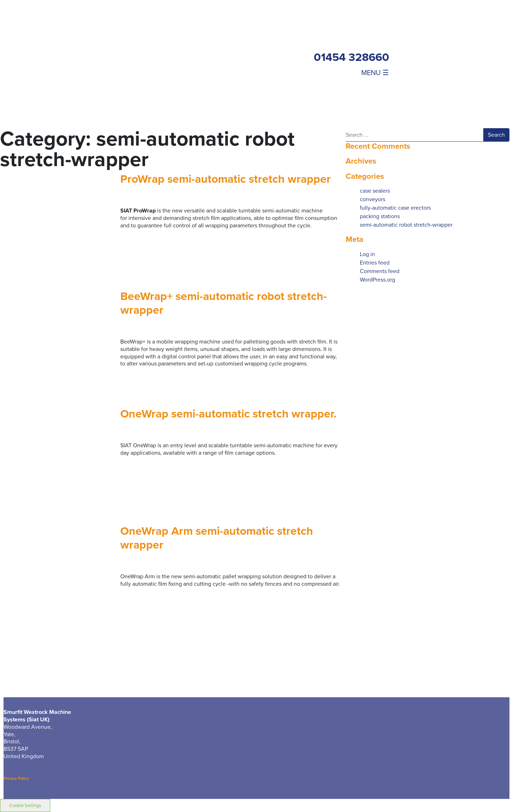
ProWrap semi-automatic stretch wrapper (226, 179)
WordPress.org (377, 280)
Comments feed (380, 271)
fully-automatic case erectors (395, 208)
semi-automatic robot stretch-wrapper (406, 225)
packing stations (380, 216)
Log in (367, 254)
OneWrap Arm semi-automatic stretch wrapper (217, 538)
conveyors (373, 199)
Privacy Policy (16, 778)
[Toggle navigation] (367, 72)
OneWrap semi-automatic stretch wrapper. (228, 414)
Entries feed (375, 263)
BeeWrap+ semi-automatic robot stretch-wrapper (224, 303)
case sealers (375, 191)
